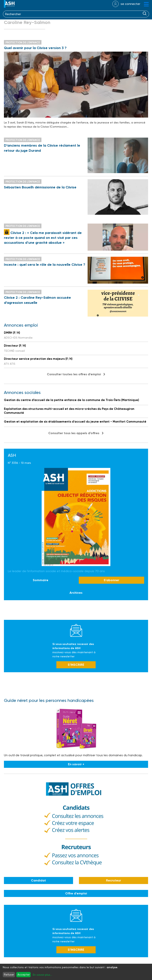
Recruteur (114, 880)
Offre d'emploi (76, 893)
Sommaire (41, 580)
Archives (76, 593)
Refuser (9, 975)
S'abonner (111, 580)
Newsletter (76, 630)
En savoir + (76, 764)
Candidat (38, 880)
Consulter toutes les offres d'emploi (74, 374)
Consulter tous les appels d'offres (74, 433)
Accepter (24, 975)
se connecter (130, 4)
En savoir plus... (42, 975)
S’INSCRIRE (76, 665)
